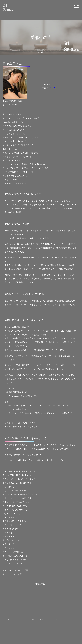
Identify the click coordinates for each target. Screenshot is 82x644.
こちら (54, 84)
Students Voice (38, 620)
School (22, 620)
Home (10, 620)
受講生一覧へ (41, 584)
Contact (71, 620)
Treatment (56, 620)
